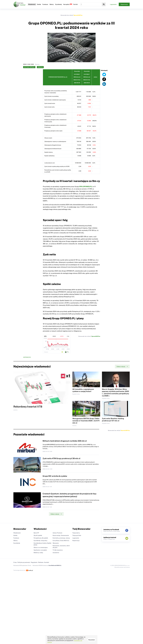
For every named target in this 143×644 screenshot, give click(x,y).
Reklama (41, 562)
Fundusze (45, 4)
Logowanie (113, 4)
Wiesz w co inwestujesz (41, 547)
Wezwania (56, 543)
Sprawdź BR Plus (78, 15)
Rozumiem (92, 640)
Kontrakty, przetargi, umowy (61, 538)
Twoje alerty (76, 533)
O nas (15, 562)
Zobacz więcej (122, 367)
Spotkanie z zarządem (40, 550)
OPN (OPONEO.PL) (86, 187)
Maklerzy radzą (38, 553)
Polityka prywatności (24, 562)
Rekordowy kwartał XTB (28, 407)
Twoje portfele (77, 535)
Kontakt (47, 562)
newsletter (56, 553)
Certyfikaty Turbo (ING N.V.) (61, 541)
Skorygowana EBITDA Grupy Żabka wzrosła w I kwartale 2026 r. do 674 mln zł (86, 421)
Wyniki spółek (38, 535)
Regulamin (34, 562)
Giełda (39, 4)
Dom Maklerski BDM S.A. (55, 565)
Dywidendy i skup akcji (40, 541)
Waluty (52, 4)
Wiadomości (32, 4)
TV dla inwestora (58, 550)
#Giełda (40, 67)
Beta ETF (36, 533)
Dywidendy (59, 4)
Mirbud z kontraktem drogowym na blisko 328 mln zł (65, 441)
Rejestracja (124, 4)
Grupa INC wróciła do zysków (55, 476)
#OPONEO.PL (27, 357)
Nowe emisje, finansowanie (61, 535)
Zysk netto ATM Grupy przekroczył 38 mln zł (61, 458)
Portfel (75, 4)
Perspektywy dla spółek (41, 538)
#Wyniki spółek (29, 67)
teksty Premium (57, 533)
